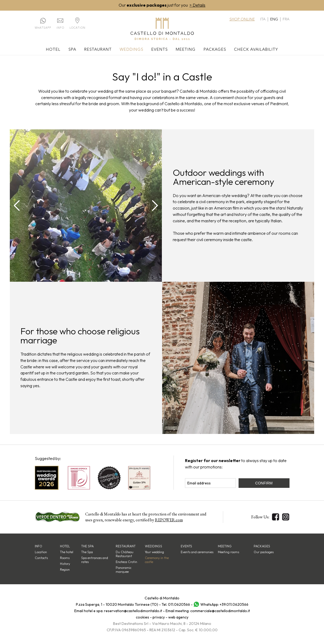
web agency (178, 617)
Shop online (242, 19)
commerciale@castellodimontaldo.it (220, 611)
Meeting (186, 50)
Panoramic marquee (124, 570)
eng (274, 19)
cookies (142, 617)
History (65, 564)
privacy (159, 617)
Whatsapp (43, 28)
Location (77, 28)
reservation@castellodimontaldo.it (133, 611)
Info (60, 28)
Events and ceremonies (197, 552)
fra (286, 19)
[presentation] (17, 206)
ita (263, 19)
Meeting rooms (228, 552)
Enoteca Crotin (126, 562)
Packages (215, 50)
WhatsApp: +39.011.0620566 (224, 605)
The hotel (67, 552)
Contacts (41, 558)
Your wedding (154, 552)
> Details (197, 5)
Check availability (256, 50)
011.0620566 (179, 605)
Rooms (65, 558)
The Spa (87, 552)
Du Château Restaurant (125, 554)
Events (159, 50)
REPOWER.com (169, 520)
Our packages (264, 552)
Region (65, 570)
